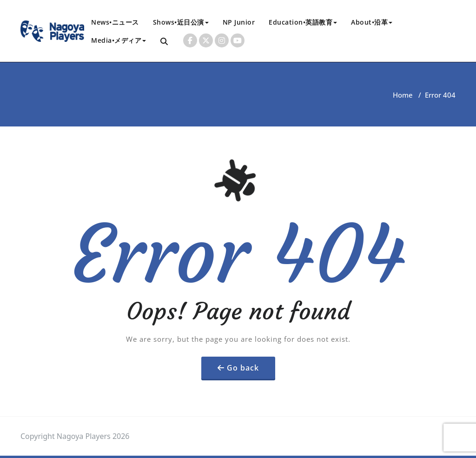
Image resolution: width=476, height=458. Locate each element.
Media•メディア (119, 40)
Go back (243, 368)
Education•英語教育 (303, 22)
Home (403, 95)
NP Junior (239, 22)
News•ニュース (115, 22)
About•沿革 (372, 22)
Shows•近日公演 (181, 22)
